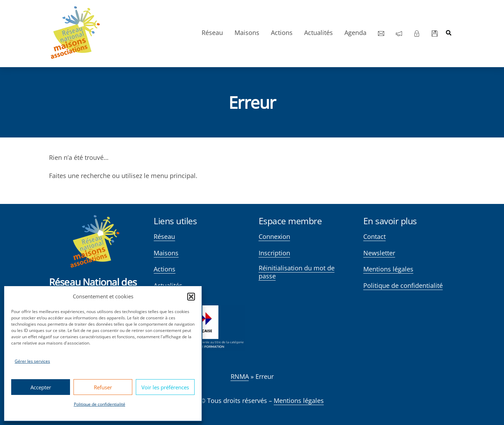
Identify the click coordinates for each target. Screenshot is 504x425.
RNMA (240, 376)
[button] (191, 297)
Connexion (274, 237)
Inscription (274, 253)
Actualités (317, 33)
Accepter (41, 387)
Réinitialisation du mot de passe (297, 272)
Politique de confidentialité (100, 404)
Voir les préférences (165, 387)
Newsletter (379, 253)
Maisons (246, 33)
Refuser (103, 387)
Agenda (354, 33)
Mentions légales (388, 269)
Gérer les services (32, 361)
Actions (281, 33)
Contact (374, 237)
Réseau (211, 33)
